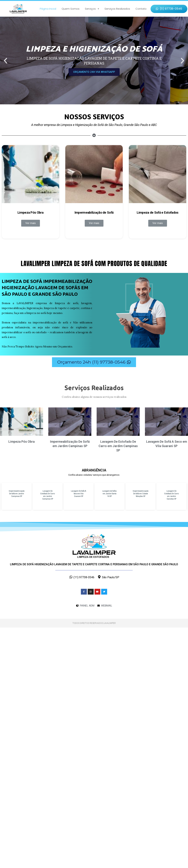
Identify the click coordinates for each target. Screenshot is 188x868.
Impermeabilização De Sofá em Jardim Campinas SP (17, 494)
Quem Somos (71, 9)
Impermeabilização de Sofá (94, 212)
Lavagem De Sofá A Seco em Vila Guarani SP (79, 494)
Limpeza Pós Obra (30, 212)
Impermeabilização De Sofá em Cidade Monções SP (141, 494)
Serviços (92, 9)
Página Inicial (48, 9)
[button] (169, 9)
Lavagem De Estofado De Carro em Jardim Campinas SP (118, 446)
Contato (141, 9)
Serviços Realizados (117, 9)
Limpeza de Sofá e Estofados (157, 212)
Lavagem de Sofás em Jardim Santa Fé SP (109, 494)
